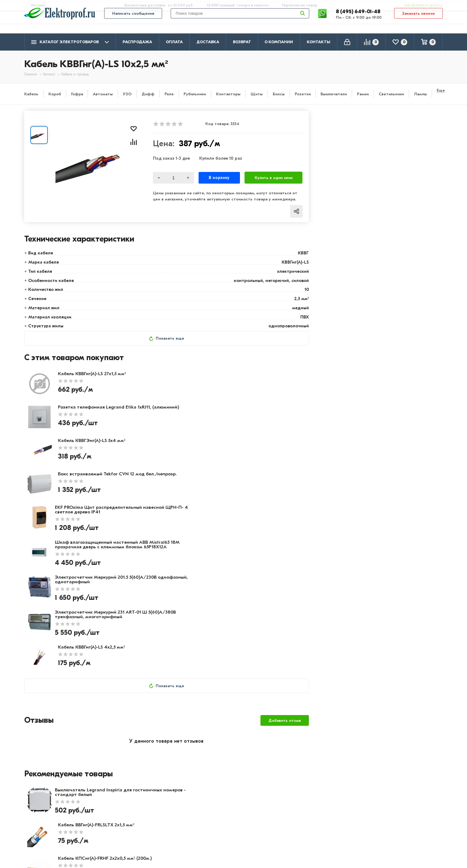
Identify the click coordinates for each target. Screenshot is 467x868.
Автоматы (103, 94)
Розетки (303, 94)
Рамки (363, 94)
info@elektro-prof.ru (420, 5)
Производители (43, 809)
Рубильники (195, 94)
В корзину (219, 178)
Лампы (420, 94)
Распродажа (137, 42)
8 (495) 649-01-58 (393, 808)
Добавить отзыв (285, 548)
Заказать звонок (418, 22)
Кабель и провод (212, 800)
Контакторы (228, 94)
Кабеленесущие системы (221, 836)
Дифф (148, 94)
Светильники (391, 94)
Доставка (208, 42)
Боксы (279, 94)
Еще (441, 90)
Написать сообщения (133, 22)
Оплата (174, 42)
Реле (169, 94)
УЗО (127, 94)
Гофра (77, 94)
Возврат (242, 42)
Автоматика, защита (216, 827)
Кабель (31, 94)
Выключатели (334, 94)
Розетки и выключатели (220, 809)
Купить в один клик (274, 178)
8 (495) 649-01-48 (359, 20)
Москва (381, 832)
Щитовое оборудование (221, 818)
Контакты (319, 42)
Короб (55, 94)
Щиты (257, 94)
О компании (279, 42)
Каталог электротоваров (70, 42)
